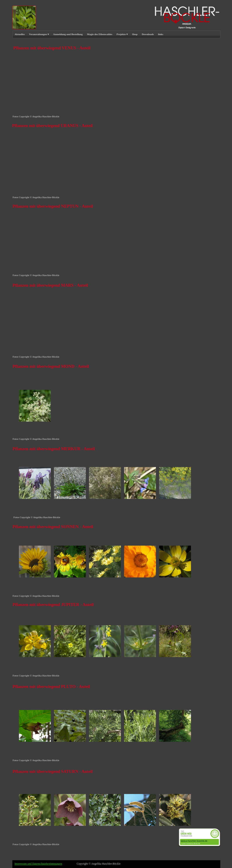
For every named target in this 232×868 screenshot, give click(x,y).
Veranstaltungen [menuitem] (39, 34)
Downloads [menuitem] (148, 34)
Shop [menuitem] (135, 34)
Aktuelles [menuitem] (20, 34)
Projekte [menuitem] (122, 34)
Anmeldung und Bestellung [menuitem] (68, 34)
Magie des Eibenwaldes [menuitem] (100, 34)
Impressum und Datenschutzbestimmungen (38, 864)
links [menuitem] (161, 34)
